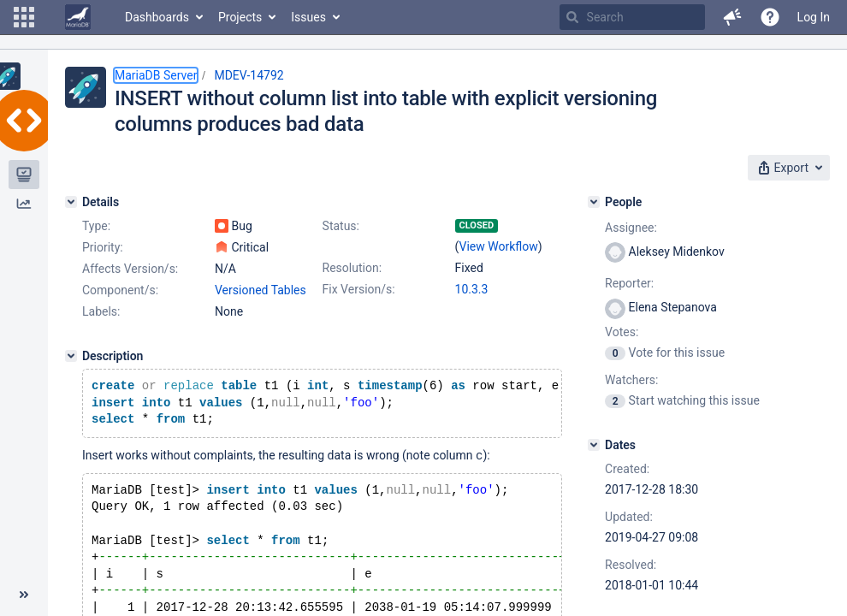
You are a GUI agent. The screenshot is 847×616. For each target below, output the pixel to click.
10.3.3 (472, 289)
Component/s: (120, 290)
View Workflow (499, 246)
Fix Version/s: (359, 289)
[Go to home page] (78, 17)
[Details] (71, 202)
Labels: (101, 311)
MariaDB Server (156, 75)
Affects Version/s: (130, 269)
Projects (240, 17)
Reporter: (629, 283)
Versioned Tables (261, 290)
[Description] (71, 356)
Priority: (103, 247)
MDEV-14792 (249, 75)
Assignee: (631, 228)
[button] (24, 17)
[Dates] (594, 445)
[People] (594, 202)
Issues (308, 17)
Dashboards (157, 17)
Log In (814, 17)
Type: (96, 226)
